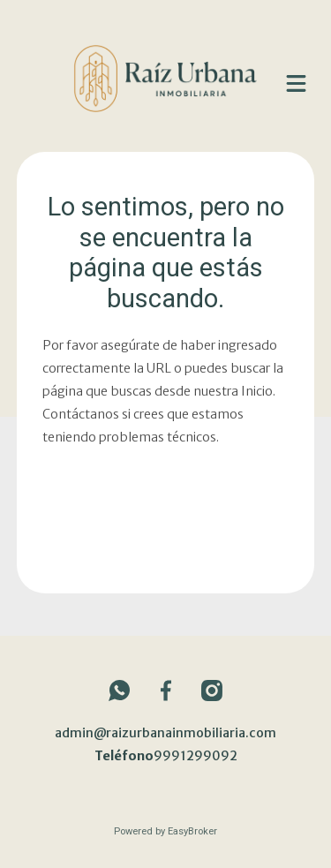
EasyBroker (192, 831)
